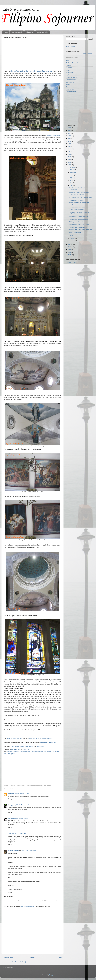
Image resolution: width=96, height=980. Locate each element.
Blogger (52, 975)
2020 (70, 144)
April (71, 186)
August (72, 175)
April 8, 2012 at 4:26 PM (29, 851)
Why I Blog (30, 32)
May (71, 183)
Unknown (11, 793)
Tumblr (31, 747)
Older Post (57, 958)
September (73, 172)
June (71, 180)
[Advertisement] (32, 55)
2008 (70, 252)
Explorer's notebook (37, 752)
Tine (10, 833)
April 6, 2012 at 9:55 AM (19, 833)
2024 (70, 133)
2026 (70, 128)
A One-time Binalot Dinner (77, 195)
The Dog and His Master (77, 200)
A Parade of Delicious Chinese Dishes (81, 197)
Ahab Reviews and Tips (14, 738)
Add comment (9, 896)
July (71, 178)
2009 (70, 250)
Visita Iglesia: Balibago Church (79, 217)
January (72, 241)
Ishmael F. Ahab (13, 851)
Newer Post (8, 958)
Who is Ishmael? (17, 32)
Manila (49, 752)
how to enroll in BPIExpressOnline (41, 738)
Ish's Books (69, 72)
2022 (70, 138)
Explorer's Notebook (72, 63)
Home (6, 32)
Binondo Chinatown (53, 136)
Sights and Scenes (72, 77)
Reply (10, 799)
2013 (70, 162)
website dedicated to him (48, 742)
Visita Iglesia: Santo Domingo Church (81, 230)
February (73, 238)
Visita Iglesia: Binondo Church (78, 227)
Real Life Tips (70, 89)
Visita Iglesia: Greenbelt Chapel (79, 219)
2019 (70, 146)
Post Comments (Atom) (19, 962)
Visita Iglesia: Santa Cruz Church (79, 224)
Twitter (22, 747)
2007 (70, 255)
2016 (70, 154)
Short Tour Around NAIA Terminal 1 (80, 192)
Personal (69, 87)
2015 (70, 157)
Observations (70, 82)
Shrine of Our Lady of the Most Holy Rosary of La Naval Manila (32, 71)
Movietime (69, 68)
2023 (70, 136)
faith (45, 752)
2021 (70, 141)
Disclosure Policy (42, 32)
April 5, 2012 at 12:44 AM (22, 805)
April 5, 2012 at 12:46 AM (22, 818)
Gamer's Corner (71, 80)
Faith (67, 60)
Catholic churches (25, 752)
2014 (70, 160)
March (72, 236)
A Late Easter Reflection (77, 210)
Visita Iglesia (11, 754)
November (73, 167)
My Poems (69, 75)
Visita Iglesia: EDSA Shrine (77, 222)
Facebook (16, 747)
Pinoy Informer (70, 46)
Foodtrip (68, 65)
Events (68, 84)
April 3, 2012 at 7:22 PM (22, 793)
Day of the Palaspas (75, 232)
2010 (70, 247)
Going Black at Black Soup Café (79, 207)
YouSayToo (41, 747)
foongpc (11, 805)
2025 (70, 130)
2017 (70, 152)
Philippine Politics (71, 92)
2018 (70, 149)
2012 (70, 165)
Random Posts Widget (88, 53)
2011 (70, 244)
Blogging (69, 70)
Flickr (27, 747)
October (72, 170)
